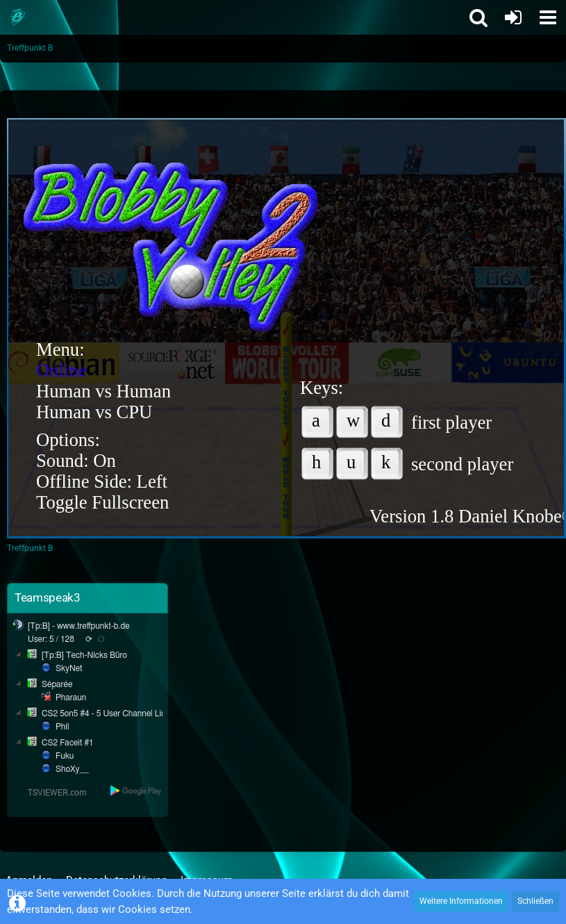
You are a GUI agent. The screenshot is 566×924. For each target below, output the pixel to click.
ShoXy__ (72, 769)
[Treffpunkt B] (17, 17)
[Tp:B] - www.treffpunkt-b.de (79, 626)
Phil (63, 727)
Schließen (535, 901)
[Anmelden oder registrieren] (513, 17)
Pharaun (71, 698)
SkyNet (69, 668)
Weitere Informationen (461, 901)
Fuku (65, 756)
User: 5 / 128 (51, 639)
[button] (548, 17)
